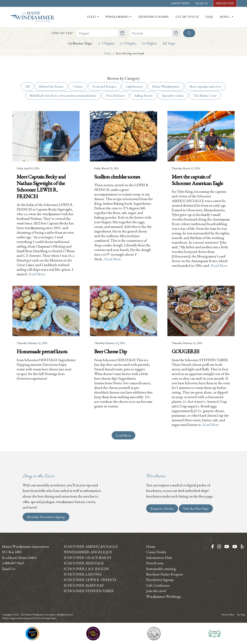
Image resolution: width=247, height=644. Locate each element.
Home (108, 53)
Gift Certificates (158, 585)
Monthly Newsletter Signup (46, 517)
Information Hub (159, 557)
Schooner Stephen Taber (89, 591)
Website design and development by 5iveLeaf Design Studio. (30, 618)
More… (226, 17)
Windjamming (117, 17)
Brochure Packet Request (164, 574)
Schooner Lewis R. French (90, 580)
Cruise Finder (156, 552)
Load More (123, 435)
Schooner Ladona (83, 574)
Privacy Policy (228, 615)
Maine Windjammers (166, 86)
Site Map (241, 615)
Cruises (78, 86)
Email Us (201, 3)
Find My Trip (225, 3)
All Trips (169, 43)
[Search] (189, 33)
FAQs (209, 17)
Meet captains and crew (205, 86)
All (27, 86)
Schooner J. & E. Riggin (86, 569)
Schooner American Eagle (91, 546)
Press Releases (115, 95)
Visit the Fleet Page (196, 508)
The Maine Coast (205, 95)
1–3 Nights (106, 43)
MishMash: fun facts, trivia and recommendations (63, 95)
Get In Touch (187, 17)
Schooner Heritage (84, 563)
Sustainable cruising (161, 569)
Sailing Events (143, 95)
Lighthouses (134, 86)
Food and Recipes (104, 86)
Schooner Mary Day (84, 585)
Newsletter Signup (160, 580)
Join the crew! (156, 591)
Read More (37, 274)
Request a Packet (162, 508)
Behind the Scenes (51, 86)
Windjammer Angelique (88, 552)
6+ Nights (149, 43)
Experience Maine (154, 17)
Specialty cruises (173, 95)
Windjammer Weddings (163, 596)
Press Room (155, 563)
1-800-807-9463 (13, 563)
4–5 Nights (128, 43)
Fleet (92, 17)
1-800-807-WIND (180, 3)
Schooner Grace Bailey (88, 557)
